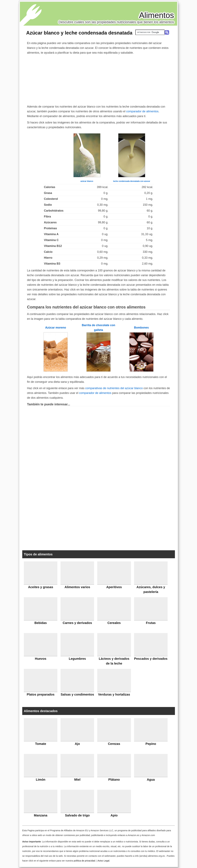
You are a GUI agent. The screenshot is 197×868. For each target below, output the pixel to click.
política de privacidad (84, 861)
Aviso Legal (103, 861)
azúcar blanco (87, 181)
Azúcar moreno (56, 328)
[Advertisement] (98, 79)
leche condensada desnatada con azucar (132, 181)
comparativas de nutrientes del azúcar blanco (114, 388)
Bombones (141, 328)
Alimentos (156, 15)
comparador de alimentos (142, 111)
